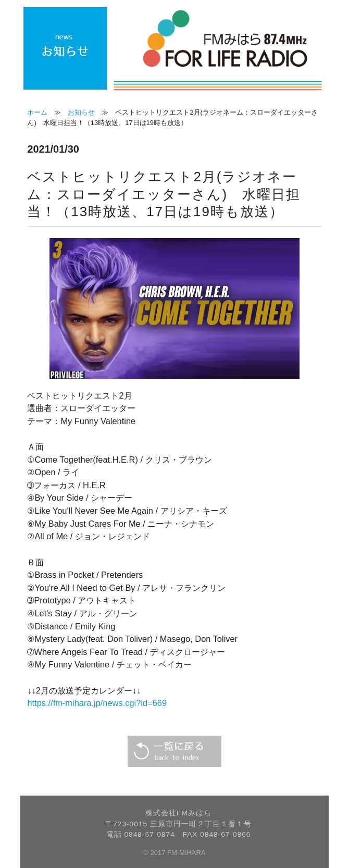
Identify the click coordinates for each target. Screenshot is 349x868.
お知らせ (81, 112)
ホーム (37, 112)
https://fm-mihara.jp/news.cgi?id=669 (97, 703)
